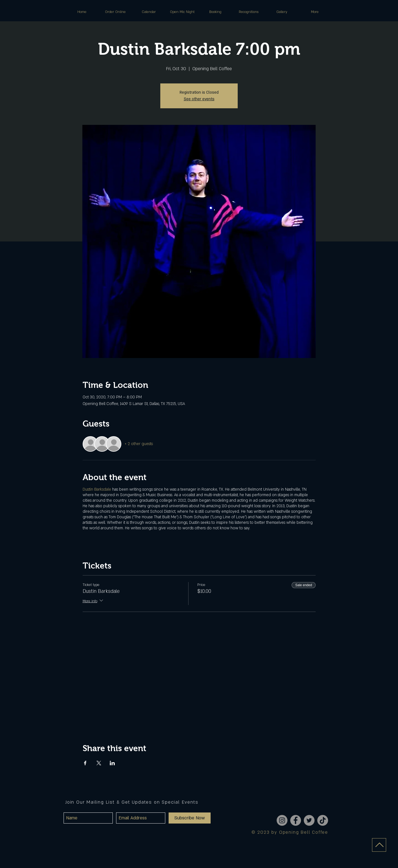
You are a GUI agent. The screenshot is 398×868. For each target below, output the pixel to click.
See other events (199, 99)
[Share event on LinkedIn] (112, 763)
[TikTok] (323, 820)
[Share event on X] (99, 763)
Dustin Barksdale (97, 489)
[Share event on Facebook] (85, 763)
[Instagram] (282, 820)
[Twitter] (309, 820)
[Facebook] (296, 820)
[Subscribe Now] (190, 818)
